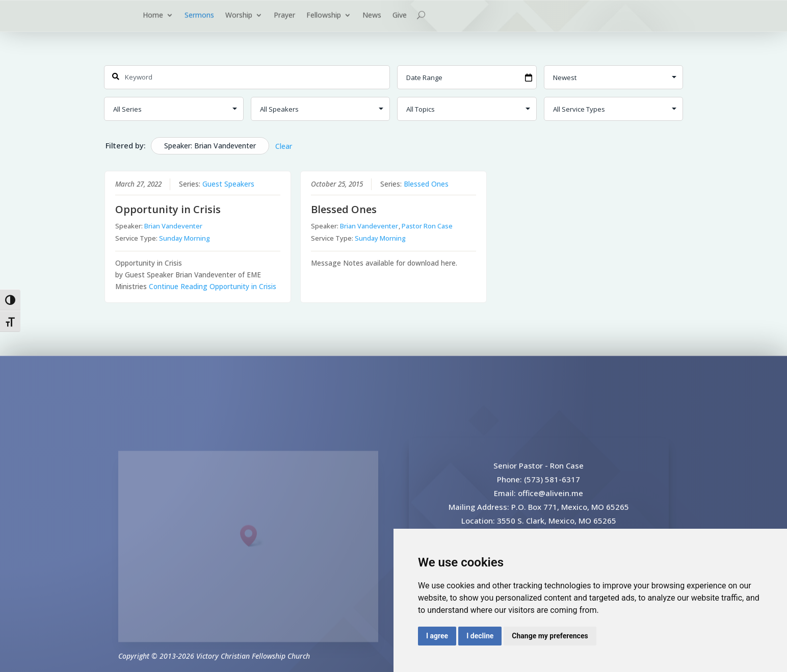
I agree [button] (437, 636)
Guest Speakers (228, 184)
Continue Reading (213, 287)
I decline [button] (480, 636)
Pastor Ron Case (427, 226)
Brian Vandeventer (173, 226)
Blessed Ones (426, 184)
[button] (252, 548)
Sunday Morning (185, 238)
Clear (284, 146)
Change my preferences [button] (550, 636)
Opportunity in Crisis (168, 209)
